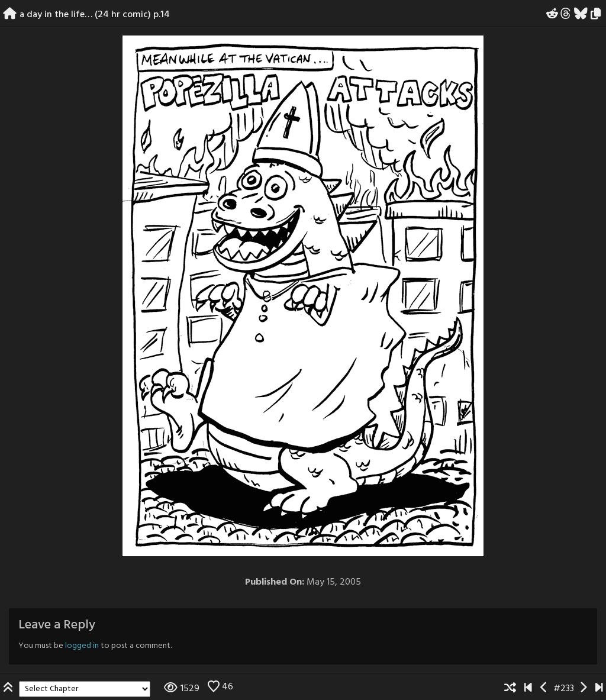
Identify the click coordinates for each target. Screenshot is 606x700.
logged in (82, 646)
